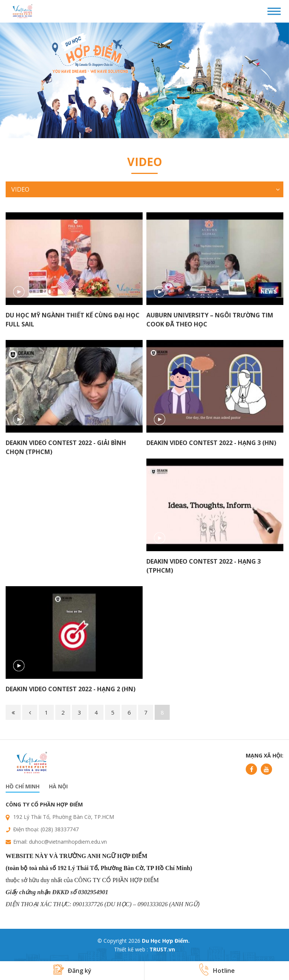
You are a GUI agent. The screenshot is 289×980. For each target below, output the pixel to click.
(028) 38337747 (60, 829)
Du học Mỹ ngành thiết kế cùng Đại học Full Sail (73, 320)
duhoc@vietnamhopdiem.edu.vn (68, 842)
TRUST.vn (162, 949)
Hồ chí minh (23, 786)
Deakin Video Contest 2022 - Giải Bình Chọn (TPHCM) (66, 447)
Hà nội (58, 786)
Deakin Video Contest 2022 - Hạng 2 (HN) (71, 689)
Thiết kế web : (131, 949)
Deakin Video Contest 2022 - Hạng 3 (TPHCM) (204, 566)
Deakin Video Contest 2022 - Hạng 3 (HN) (211, 443)
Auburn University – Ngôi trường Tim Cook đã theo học (210, 320)
